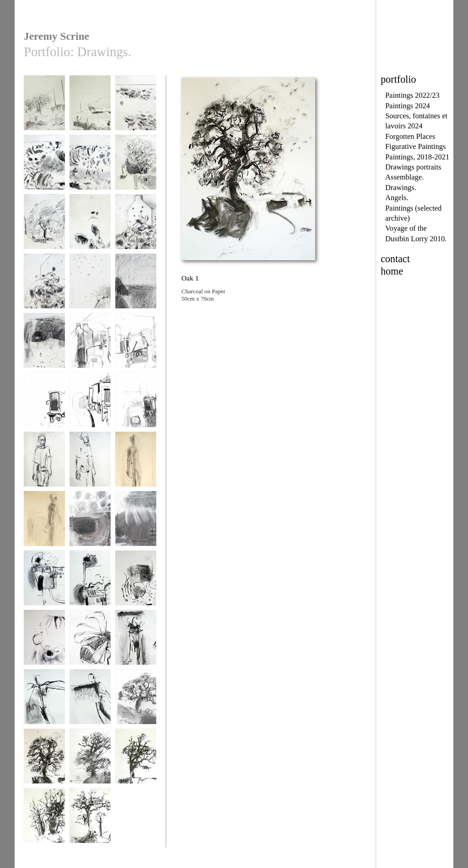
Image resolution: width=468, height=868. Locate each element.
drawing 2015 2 (136, 107)
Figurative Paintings (415, 146)
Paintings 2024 (408, 106)
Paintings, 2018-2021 (417, 157)
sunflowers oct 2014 (90, 229)
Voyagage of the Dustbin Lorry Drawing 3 (136, 351)
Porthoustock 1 (90, 523)
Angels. (397, 198)
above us (44, 107)
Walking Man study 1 (44, 467)
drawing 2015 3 (44, 167)
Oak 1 (44, 760)
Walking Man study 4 (44, 526)
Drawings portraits (413, 167)
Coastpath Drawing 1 (90, 288)
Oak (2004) (136, 701)
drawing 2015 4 (44, 226)
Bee (90, 642)
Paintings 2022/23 (412, 95)
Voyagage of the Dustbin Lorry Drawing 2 (90, 351)
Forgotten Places (410, 136)
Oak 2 (90, 760)
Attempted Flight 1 (136, 642)
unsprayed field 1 (90, 107)
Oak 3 (136, 760)
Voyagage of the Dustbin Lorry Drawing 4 (44, 411)
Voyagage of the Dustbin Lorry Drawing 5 (90, 411)
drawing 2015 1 (90, 167)
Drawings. (401, 188)
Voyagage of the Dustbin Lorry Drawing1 (136, 411)
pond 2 (44, 642)
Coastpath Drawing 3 (44, 348)
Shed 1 (44, 582)
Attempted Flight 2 (44, 701)
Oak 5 (90, 820)
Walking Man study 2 (90, 467)
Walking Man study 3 (136, 467)
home (392, 271)
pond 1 (136, 582)
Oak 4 (44, 820)
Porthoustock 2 (136, 523)
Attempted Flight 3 (90, 701)
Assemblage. (404, 177)
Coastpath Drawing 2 (136, 288)
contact (395, 259)
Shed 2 (90, 582)
